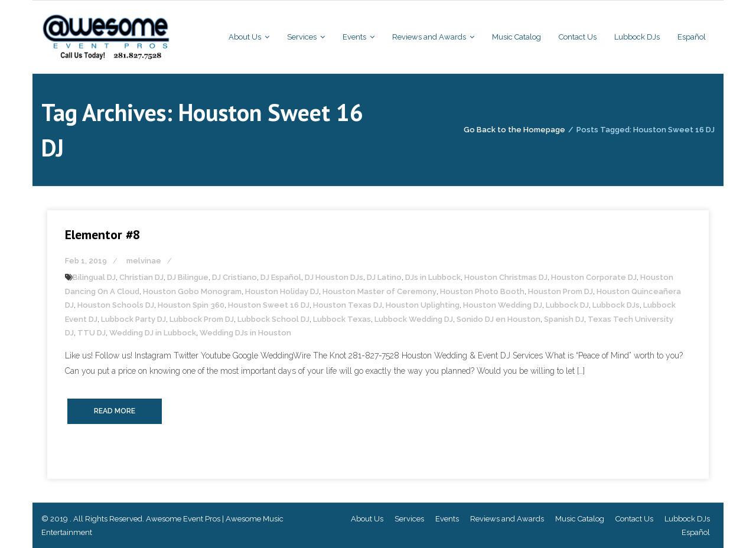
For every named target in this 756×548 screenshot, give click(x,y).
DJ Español (281, 277)
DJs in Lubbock (433, 277)
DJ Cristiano (234, 277)
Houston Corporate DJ (594, 277)
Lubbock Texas (342, 319)
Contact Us (634, 519)
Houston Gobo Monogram (192, 291)
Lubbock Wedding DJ (414, 319)
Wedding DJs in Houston (245, 333)
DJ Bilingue (188, 277)
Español (696, 532)
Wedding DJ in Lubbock (153, 333)
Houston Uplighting (423, 305)
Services (409, 519)
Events (447, 519)
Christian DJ (141, 277)
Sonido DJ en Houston (498, 319)
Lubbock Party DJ (133, 319)
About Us (367, 519)
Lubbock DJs (616, 305)
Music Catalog (580, 519)
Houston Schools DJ (116, 305)
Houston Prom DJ (561, 291)
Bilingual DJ (94, 277)
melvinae (144, 261)
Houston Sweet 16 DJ (269, 305)
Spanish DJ (564, 319)
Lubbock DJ (567, 305)
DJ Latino (384, 277)
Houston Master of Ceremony (379, 291)
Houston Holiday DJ (282, 291)
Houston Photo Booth (482, 291)
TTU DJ (92, 333)
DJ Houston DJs (334, 277)
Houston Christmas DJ (506, 277)
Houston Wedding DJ (503, 305)
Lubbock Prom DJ (202, 319)
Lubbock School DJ (273, 319)
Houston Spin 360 (191, 305)
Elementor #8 (102, 234)
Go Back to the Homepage (514, 130)
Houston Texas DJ (348, 305)
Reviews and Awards (507, 519)
